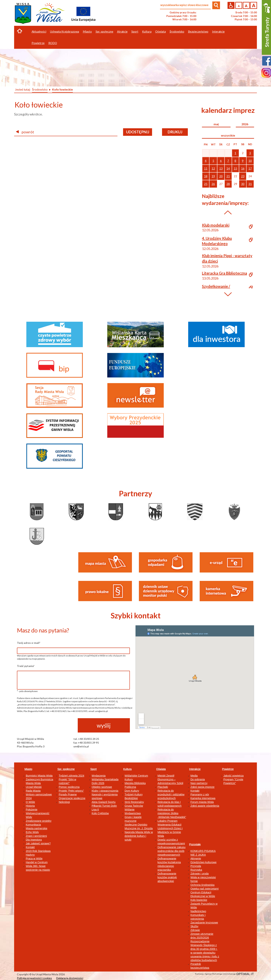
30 (243, 184)
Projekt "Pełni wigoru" (71, 791)
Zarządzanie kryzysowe (204, 923)
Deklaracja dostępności (70, 978)
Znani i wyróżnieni (36, 836)
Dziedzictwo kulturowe (204, 862)
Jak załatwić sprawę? (38, 843)
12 (213, 168)
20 (221, 176)
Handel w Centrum (37, 862)
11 (206, 168)
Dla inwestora (34, 840)
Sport (93, 769)
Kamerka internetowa (203, 798)
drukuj (175, 132)
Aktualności (39, 31)
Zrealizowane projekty (39, 821)
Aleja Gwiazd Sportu (104, 802)
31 (250, 184)
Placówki (163, 787)
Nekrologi (64, 802)
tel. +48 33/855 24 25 (86, 739)
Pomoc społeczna (69, 787)
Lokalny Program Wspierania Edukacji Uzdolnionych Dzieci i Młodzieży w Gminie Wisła (170, 828)
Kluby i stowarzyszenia (105, 791)
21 (228, 176)
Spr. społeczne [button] (104, 31)
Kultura (127, 769)
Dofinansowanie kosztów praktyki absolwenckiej (167, 877)
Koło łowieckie (199, 900)
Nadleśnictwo (198, 911)
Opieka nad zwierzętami (204, 889)
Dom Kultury (132, 791)
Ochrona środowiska (202, 885)
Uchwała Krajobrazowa (65, 31)
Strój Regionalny (134, 802)
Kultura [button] (147, 31)
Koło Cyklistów (100, 813)
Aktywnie (196, 859)
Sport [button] (135, 31)
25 (206, 184)
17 (250, 168)
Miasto (28, 769)
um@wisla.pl (81, 746)
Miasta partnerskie (37, 828)
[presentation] (46, 726)
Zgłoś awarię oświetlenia (205, 806)
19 (213, 176)
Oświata (161, 769)
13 (221, 168)
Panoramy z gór (200, 794)
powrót (25, 132)
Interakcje (195, 769)
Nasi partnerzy (199, 783)
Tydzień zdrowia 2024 (71, 776)
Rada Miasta (33, 791)
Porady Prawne (68, 794)
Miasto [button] (87, 31)
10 (250, 161)
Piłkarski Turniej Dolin (104, 806)
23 (243, 176)
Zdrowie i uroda (200, 874)
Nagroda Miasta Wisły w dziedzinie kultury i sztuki (139, 836)
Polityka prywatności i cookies (34, 978)
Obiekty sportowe (102, 787)
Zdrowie (195, 930)
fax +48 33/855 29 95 (86, 743)
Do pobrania (198, 779)
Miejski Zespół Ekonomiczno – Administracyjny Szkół (170, 779)
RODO (53, 43)
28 (228, 184)
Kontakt (30, 847)
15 (235, 168)
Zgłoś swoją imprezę (202, 787)
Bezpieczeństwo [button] (198, 31)
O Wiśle (30, 802)
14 (228, 168)
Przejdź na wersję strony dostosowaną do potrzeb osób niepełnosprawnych (231, 5)
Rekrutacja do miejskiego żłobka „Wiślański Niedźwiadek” (172, 813)
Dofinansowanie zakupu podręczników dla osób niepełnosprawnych (172, 851)
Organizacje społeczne (72, 798)
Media (194, 776)
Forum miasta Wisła (202, 802)
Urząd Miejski (34, 787)
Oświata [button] (161, 31)
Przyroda (196, 866)
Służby (194, 926)
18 (206, 176)
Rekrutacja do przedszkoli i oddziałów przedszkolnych (171, 794)
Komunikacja (33, 825)
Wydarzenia (99, 776)
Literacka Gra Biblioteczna (225, 273)
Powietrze (228, 769)
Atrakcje (122, 31)
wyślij (104, 725)
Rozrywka (196, 870)
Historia (30, 806)
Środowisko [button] (177, 31)
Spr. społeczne (66, 769)
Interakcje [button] (218, 31)
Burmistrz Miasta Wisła (39, 776)
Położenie (32, 810)
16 (243, 168)
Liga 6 (95, 810)
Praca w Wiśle (34, 859)
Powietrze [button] (38, 43)
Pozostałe (195, 844)
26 (213, 184)
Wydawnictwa (133, 813)
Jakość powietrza (233, 776)
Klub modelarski (216, 225)
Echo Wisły (32, 832)
